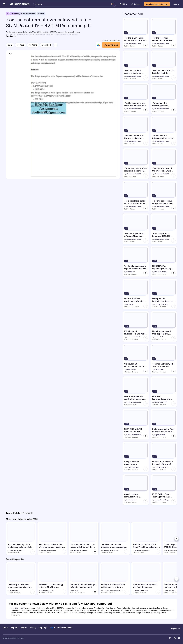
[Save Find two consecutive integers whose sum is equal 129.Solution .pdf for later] (173, 208)
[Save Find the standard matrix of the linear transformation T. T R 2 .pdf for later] (145, 78)
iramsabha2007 (132, 500)
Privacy (33, 628)
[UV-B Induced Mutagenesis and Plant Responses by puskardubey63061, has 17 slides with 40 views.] (136, 326)
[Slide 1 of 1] (18, 67)
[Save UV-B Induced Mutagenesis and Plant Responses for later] (145, 338)
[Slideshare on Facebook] (175, 638)
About (6, 628)
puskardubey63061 (133, 337)
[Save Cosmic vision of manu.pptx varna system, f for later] (145, 501)
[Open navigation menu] (4, 4)
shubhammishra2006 (28, 14)
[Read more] (11, 36)
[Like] (10, 45)
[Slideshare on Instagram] (170, 638)
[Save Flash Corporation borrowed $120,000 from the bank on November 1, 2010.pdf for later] (173, 241)
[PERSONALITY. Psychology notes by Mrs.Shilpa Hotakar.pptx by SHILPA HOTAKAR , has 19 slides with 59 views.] (164, 261)
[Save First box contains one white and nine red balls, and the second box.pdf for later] (145, 110)
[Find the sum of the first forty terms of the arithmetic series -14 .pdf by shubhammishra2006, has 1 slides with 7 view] (164, 66)
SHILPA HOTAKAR (161, 272)
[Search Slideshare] (75, 4)
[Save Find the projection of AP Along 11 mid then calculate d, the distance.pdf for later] (145, 241)
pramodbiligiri (131, 370)
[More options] (56, 45)
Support (15, 628)
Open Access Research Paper (134, 402)
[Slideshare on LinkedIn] (179, 638)
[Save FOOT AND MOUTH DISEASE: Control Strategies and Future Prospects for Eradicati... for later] (145, 436)
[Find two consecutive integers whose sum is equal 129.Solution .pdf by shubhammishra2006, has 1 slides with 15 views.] (164, 196)
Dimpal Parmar (159, 370)
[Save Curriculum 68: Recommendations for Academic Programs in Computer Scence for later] (145, 371)
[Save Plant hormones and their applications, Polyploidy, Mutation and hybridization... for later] (173, 338)
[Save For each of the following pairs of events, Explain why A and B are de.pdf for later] (173, 110)
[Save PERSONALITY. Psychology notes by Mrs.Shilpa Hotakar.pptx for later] (173, 273)
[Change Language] (124, 4)
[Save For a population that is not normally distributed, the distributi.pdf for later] (145, 208)
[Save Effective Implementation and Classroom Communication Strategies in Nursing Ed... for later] (173, 404)
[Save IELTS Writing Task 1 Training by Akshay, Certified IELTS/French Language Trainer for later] (173, 501)
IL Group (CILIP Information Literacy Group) (162, 304)
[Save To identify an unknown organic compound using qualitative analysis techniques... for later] (145, 273)
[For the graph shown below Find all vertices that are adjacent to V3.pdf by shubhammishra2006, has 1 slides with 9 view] (136, 33)
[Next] (177, 538)
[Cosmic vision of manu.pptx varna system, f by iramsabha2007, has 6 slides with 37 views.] (136, 489)
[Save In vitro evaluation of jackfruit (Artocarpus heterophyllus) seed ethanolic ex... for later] (145, 404)
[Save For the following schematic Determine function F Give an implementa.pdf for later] (173, 45)
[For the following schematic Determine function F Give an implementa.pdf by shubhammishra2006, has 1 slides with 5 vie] (164, 33)
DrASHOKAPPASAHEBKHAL (134, 435)
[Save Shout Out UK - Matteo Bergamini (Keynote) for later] (173, 469)
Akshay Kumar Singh (162, 500)
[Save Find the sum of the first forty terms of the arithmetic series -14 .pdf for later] (173, 78)
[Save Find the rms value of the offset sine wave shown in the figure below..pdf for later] (173, 175)
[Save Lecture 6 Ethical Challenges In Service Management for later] (145, 306)
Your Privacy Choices (61, 628)
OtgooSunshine (160, 435)
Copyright (43, 628)
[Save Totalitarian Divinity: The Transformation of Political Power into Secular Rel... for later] (173, 371)
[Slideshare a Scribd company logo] (20, 4)
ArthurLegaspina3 (133, 467)
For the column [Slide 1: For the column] (18, 608)
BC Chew (130, 304)
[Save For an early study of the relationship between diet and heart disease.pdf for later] (145, 175)
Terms (24, 628)
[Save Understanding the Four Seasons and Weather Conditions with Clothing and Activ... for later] (173, 436)
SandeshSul (130, 272)
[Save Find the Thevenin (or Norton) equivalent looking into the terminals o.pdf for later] (145, 143)
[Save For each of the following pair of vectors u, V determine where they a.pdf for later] (173, 143)
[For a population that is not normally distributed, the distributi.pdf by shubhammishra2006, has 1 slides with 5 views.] (136, 196)
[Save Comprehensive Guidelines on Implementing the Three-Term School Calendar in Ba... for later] (145, 469)
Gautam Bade (159, 337)
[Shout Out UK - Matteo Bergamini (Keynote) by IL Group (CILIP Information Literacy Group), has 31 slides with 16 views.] (164, 457)
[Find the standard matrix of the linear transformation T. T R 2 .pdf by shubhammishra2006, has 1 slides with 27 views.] (136, 66)
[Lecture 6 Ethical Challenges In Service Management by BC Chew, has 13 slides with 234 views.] (136, 294)
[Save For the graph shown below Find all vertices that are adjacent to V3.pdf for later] (145, 45)
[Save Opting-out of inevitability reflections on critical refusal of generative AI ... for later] (173, 306)
